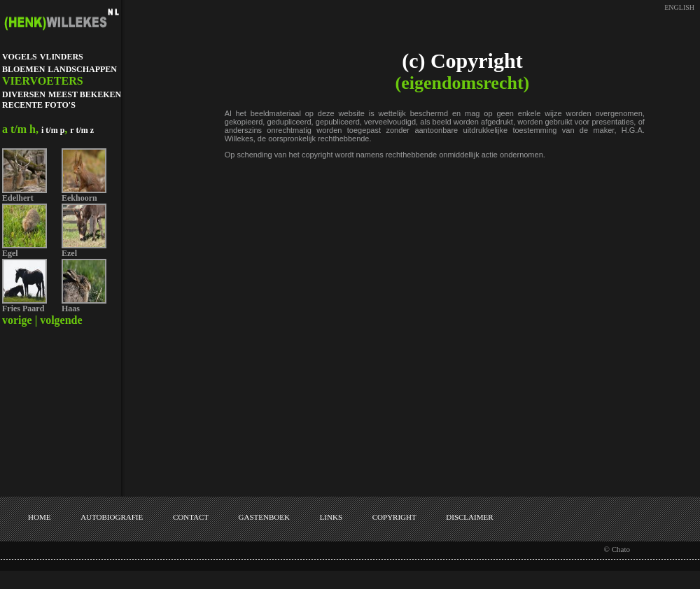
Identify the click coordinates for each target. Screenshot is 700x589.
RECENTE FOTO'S (39, 105)
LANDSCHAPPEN (82, 69)
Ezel (69, 253)
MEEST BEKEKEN (85, 94)
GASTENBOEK (264, 517)
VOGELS (20, 57)
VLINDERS (62, 57)
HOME (39, 517)
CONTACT (191, 517)
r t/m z (82, 130)
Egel (10, 253)
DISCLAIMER (469, 517)
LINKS (331, 517)
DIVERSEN (24, 94)
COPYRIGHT (394, 517)
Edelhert (18, 198)
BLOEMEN (23, 69)
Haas (71, 308)
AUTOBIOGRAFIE (112, 517)
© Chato (617, 549)
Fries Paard (23, 308)
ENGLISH (679, 7)
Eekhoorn (79, 198)
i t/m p (53, 130)
